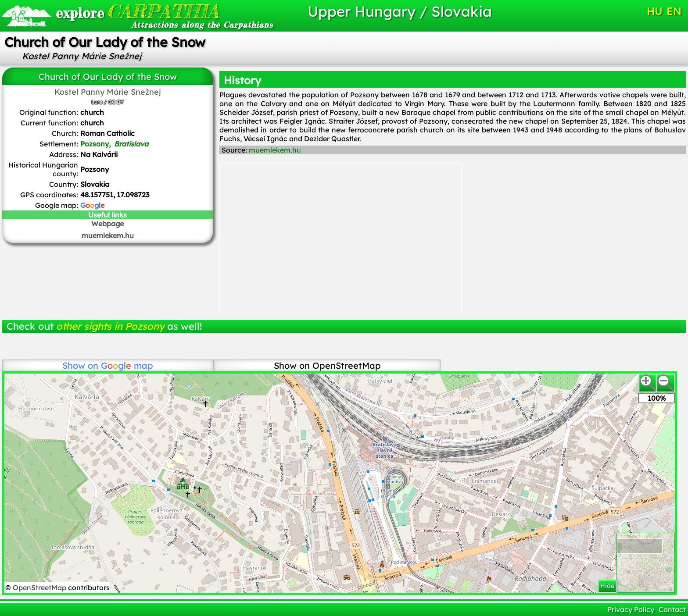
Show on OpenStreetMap (327, 365)
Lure (97, 102)
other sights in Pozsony (110, 326)
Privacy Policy (631, 609)
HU (655, 11)
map (127, 365)
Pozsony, (114, 144)
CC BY (116, 102)
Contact (672, 609)
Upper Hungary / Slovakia (400, 11)
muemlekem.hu (108, 235)
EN (674, 11)
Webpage (107, 224)
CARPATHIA (137, 11)
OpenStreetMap (40, 588)
